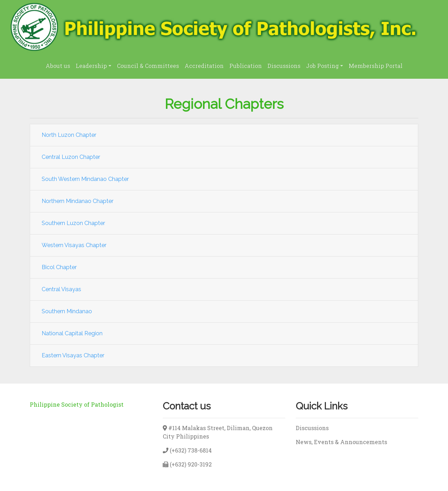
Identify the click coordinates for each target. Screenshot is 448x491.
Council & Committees (148, 66)
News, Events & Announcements (341, 442)
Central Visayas (61, 289)
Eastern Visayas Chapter (73, 355)
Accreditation (204, 66)
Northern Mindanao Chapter (78, 201)
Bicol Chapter (59, 267)
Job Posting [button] (322, 66)
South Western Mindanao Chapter (85, 179)
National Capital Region (72, 333)
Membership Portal (376, 66)
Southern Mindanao (67, 311)
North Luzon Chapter (69, 135)
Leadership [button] (91, 66)
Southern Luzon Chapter (73, 223)
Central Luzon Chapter (71, 157)
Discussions (284, 66)
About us (58, 66)
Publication (246, 66)
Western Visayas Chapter (74, 245)
